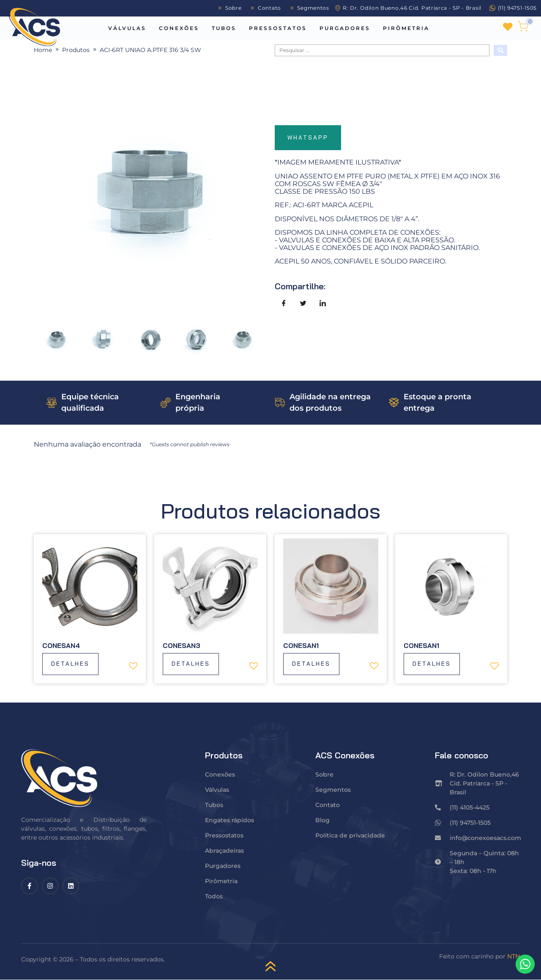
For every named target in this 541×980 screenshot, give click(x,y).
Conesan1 (301, 645)
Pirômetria (406, 28)
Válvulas (127, 28)
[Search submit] (500, 50)
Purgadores (345, 28)
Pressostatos (278, 28)
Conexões (179, 28)
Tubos (224, 28)
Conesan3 (182, 645)
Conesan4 (61, 645)
